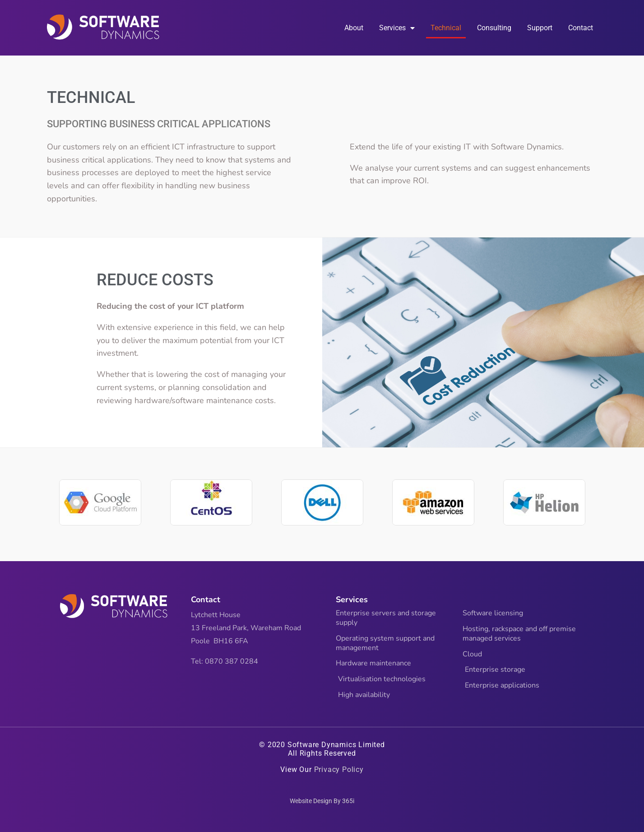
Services (397, 28)
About (354, 28)
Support (540, 28)
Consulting (494, 28)
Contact (581, 28)
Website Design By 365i (322, 801)
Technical (446, 28)
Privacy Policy (339, 769)
